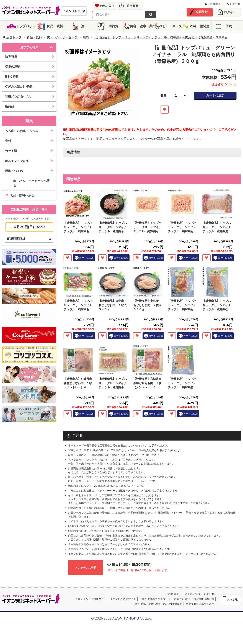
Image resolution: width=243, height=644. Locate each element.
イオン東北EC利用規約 (146, 604)
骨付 (8, 141)
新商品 (10, 106)
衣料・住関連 (200, 26)
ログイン (230, 12)
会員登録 (202, 12)
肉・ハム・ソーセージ (62, 37)
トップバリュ (26, 26)
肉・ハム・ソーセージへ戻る (31, 183)
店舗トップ (12, 37)
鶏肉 (86, 37)
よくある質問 (193, 594)
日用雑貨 (112, 26)
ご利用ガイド (214, 4)
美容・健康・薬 (141, 26)
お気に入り (107, 6)
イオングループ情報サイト (91, 599)
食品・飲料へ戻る (22, 195)
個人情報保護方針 (204, 599)
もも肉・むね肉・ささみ (22, 131)
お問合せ (234, 4)
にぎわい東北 (182, 599)
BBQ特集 (12, 76)
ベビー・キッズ (171, 26)
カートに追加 (215, 95)
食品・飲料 (55, 26)
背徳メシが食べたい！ (20, 96)
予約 (229, 26)
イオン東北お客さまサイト (155, 599)
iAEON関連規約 (173, 604)
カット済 (11, 151)
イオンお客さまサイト (123, 599)
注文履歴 (133, 6)
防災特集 (11, 57)
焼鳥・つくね (14, 171)
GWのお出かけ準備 (19, 86)
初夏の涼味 (13, 67)
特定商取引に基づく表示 (200, 604)
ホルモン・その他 (17, 161)
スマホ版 (232, 599)
